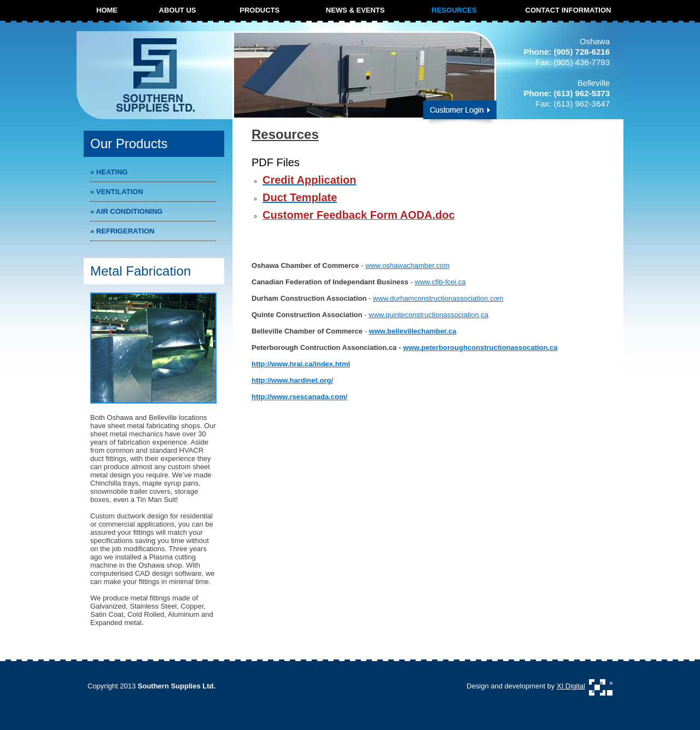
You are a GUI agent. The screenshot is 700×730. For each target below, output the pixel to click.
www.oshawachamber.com (407, 265)
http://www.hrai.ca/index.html (301, 364)
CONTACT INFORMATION (568, 10)
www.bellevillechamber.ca (413, 331)
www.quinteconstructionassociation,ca (428, 315)
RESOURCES (454, 10)
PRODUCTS (259, 10)
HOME (107, 10)
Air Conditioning (126, 211)
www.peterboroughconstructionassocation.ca (480, 348)
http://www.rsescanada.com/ (299, 397)
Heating (109, 172)
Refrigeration (122, 231)
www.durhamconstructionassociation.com (438, 298)
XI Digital (571, 686)
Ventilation (117, 192)
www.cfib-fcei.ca (440, 282)
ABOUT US (178, 10)
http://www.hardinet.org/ (292, 380)
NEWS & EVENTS (355, 10)
